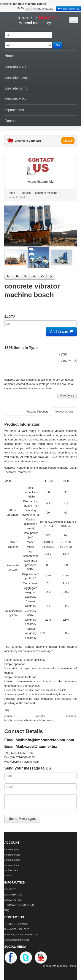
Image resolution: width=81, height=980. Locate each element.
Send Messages (22, 819)
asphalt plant (14, 110)
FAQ (7, 910)
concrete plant (15, 67)
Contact (10, 121)
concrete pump (16, 88)
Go (58, 45)
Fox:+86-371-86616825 (17, 929)
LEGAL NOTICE (13, 900)
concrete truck (15, 99)
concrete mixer (16, 77)
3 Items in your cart (28, 141)
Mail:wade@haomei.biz (36, 747)
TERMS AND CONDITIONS (19, 905)
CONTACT (10, 889)
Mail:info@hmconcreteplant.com (45, 740)
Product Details (64, 412)
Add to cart (61, 332)
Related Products (38, 412)
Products (25, 193)
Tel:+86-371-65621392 (16, 924)
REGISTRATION (13, 895)
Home (9, 56)
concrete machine (46, 193)
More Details (67, 396)
